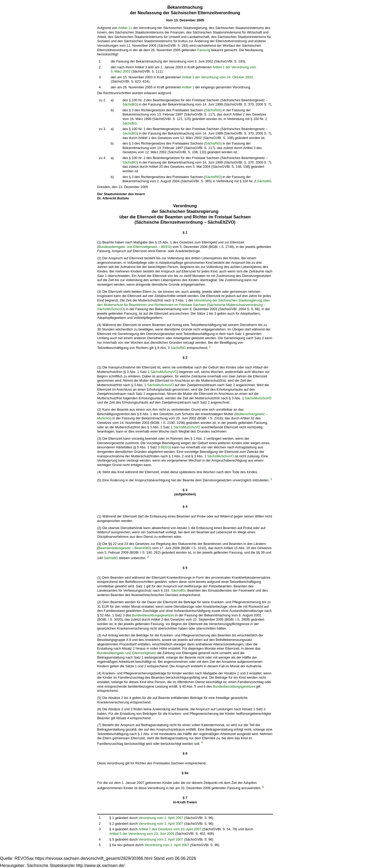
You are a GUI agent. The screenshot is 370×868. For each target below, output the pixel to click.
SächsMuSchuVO (164, 372)
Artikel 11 (125, 28)
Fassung (204, 50)
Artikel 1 (188, 87)
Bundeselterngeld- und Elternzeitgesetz (128, 247)
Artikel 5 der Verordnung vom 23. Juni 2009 (142, 834)
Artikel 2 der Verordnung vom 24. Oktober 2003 (217, 77)
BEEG (166, 247)
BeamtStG (142, 548)
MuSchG (104, 418)
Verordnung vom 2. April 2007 (161, 818)
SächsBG (130, 104)
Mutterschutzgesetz (250, 414)
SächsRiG (213, 110)
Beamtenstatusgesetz (114, 548)
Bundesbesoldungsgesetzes (153, 615)
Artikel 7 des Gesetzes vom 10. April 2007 (170, 829)
